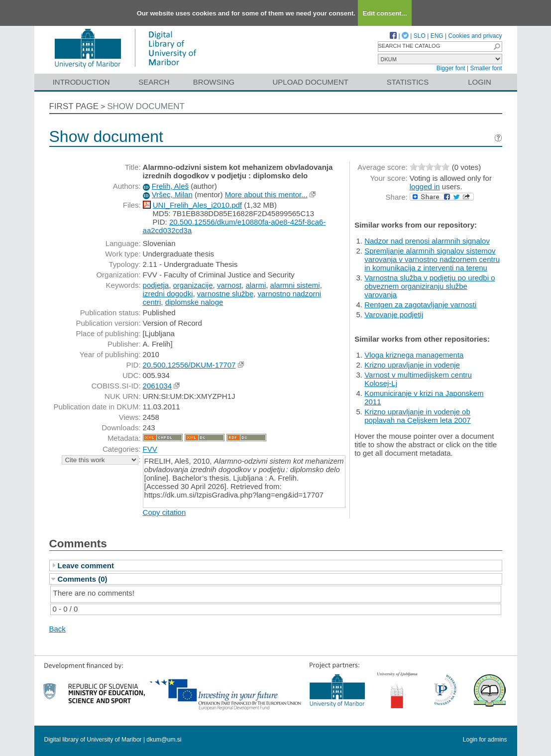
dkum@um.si (164, 740)
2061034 (157, 386)
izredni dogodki (168, 294)
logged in (425, 187)
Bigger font (451, 68)
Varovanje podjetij (394, 315)
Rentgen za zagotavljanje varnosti (420, 305)
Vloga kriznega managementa (414, 355)
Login (480, 82)
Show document (146, 106)
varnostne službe (225, 294)
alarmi (256, 285)
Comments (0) (83, 579)
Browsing (214, 82)
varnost (229, 285)
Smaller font (486, 68)
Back (57, 629)
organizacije (193, 285)
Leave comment (86, 566)
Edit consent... (385, 13)
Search (154, 82)
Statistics (408, 82)
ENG (437, 36)
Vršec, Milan (172, 194)
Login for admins (485, 740)
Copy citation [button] (165, 512)
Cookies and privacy (475, 36)
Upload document (311, 82)
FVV (150, 449)
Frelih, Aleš (170, 186)
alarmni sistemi (295, 285)
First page (74, 106)
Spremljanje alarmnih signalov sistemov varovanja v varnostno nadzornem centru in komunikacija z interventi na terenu (432, 259)
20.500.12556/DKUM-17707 (189, 365)
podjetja (156, 285)
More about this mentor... (266, 194)
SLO (420, 36)
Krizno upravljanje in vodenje (412, 365)
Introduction (81, 82)
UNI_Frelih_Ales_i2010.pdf (197, 205)
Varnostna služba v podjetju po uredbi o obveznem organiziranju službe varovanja (430, 286)
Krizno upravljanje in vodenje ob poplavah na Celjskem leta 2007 (417, 416)
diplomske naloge (194, 302)
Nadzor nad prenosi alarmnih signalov (427, 241)
